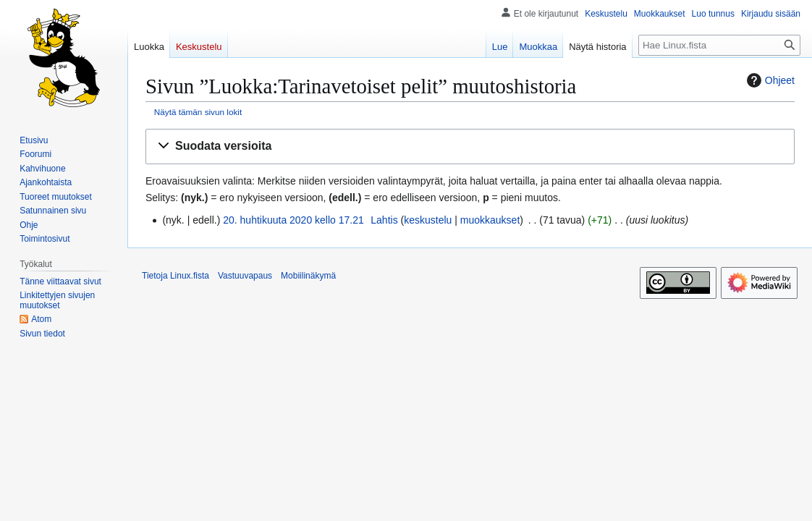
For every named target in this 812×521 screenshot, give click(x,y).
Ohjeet (769, 80)
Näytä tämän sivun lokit (198, 112)
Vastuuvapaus (245, 276)
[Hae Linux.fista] (719, 45)
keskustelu (428, 220)
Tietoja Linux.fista (175, 276)
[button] (470, 147)
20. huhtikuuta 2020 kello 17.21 (293, 220)
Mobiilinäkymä (308, 276)
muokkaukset (490, 220)
